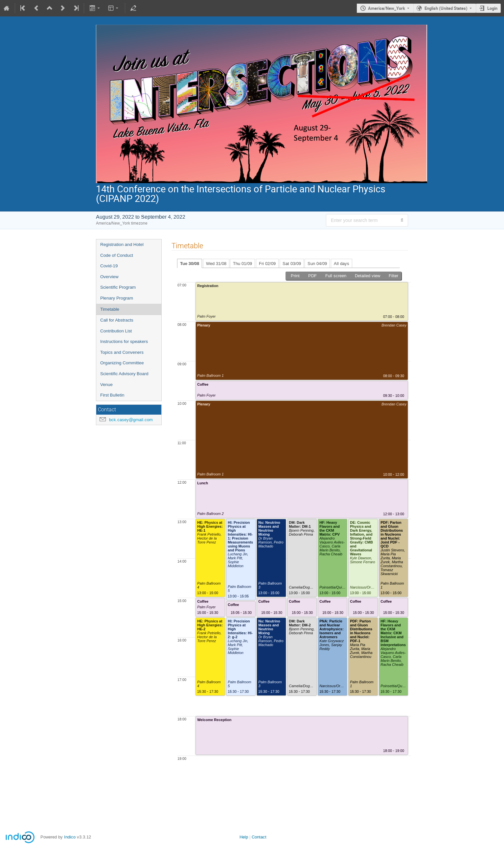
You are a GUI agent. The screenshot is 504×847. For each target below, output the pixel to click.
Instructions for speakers (124, 341)
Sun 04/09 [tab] (317, 264)
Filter (393, 276)
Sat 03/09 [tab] (292, 264)
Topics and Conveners (122, 352)
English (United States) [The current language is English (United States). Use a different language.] (446, 8)
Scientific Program (118, 287)
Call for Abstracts (117, 320)
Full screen (336, 276)
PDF (312, 276)
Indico (70, 837)
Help (244, 837)
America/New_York (387, 8)
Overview (109, 277)
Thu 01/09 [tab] (242, 264)
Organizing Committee (122, 363)
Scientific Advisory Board (124, 374)
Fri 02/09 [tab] (267, 264)
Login (492, 8)
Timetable (110, 309)
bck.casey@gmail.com (131, 420)
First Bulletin (112, 395)
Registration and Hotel (122, 244)
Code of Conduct (117, 255)
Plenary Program (117, 298)
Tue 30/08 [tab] (190, 264)
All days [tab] (342, 264)
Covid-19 (109, 266)
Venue (106, 385)
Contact (259, 837)
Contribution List (116, 331)
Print (295, 276)
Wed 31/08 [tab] (216, 264)
